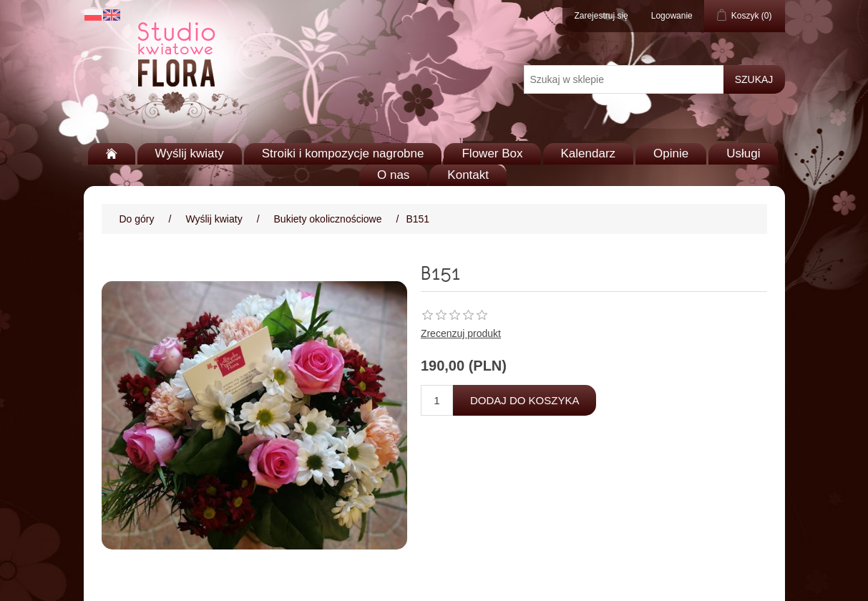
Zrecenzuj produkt (461, 333)
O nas (393, 175)
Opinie (671, 153)
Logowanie (672, 16)
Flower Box (492, 153)
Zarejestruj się (601, 16)
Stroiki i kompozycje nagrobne (343, 153)
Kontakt (468, 175)
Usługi (743, 153)
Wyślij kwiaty (190, 153)
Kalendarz (589, 153)
